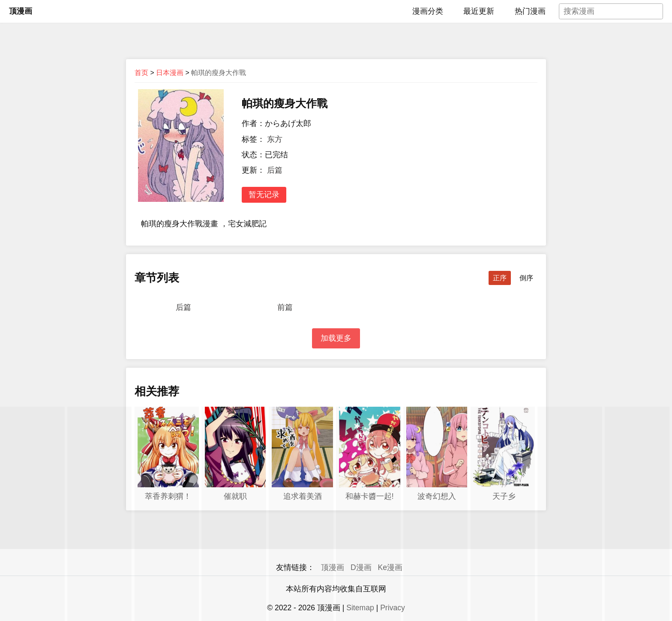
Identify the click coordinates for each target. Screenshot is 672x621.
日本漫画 (170, 73)
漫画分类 (428, 11)
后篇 (275, 170)
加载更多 (336, 338)
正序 (500, 278)
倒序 (526, 278)
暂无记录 (264, 195)
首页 (141, 73)
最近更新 (479, 11)
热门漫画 (530, 11)
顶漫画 (21, 11)
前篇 (285, 307)
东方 (275, 139)
